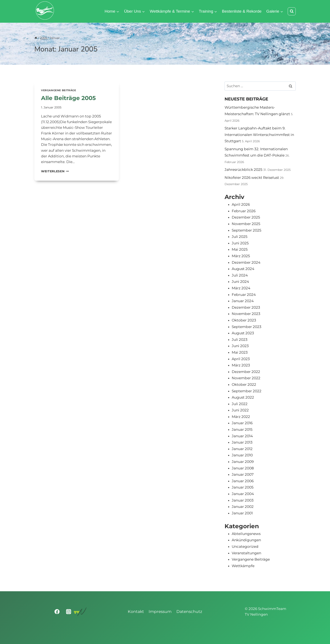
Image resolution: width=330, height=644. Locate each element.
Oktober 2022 (244, 385)
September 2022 (247, 391)
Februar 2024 (244, 295)
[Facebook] (57, 612)
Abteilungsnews (246, 534)
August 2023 (243, 333)
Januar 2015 (242, 429)
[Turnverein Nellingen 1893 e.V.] (80, 612)
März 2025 (241, 256)
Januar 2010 (242, 455)
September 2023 (247, 327)
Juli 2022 (240, 404)
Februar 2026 (244, 211)
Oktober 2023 (244, 320)
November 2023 (246, 314)
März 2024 (241, 288)
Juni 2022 (240, 410)
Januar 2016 (242, 423)
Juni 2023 (240, 346)
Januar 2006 (243, 481)
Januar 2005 (243, 487)
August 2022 (243, 397)
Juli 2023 (240, 340)
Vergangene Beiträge (59, 90)
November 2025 (246, 224)
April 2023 (241, 359)
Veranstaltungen (246, 553)
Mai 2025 (240, 249)
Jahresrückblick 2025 (244, 170)
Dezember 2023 (246, 307)
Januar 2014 (242, 436)
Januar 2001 (242, 513)
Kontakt (136, 612)
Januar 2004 (243, 494)
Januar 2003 (243, 500)
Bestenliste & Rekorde (242, 11)
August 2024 (243, 269)
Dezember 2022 (246, 372)
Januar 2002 (243, 507)
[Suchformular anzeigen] (292, 11)
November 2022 (246, 378)
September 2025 (247, 230)
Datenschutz (189, 612)
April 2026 (241, 204)
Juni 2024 (240, 282)
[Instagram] (69, 612)
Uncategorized (245, 547)
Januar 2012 (242, 449)
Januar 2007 (243, 474)
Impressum (160, 612)
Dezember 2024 (246, 262)
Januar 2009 (243, 462)
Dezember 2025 (246, 217)
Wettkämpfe (243, 566)
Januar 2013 (242, 442)
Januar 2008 (243, 468)
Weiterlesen (55, 171)
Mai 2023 (240, 352)
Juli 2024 (240, 275)
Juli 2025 (240, 237)
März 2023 (241, 365)
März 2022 (241, 417)
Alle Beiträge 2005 (69, 98)
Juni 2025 (240, 243)
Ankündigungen (246, 540)
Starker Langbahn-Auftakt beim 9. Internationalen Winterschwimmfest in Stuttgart (259, 135)
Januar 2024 (243, 301)
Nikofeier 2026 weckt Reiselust (252, 178)
